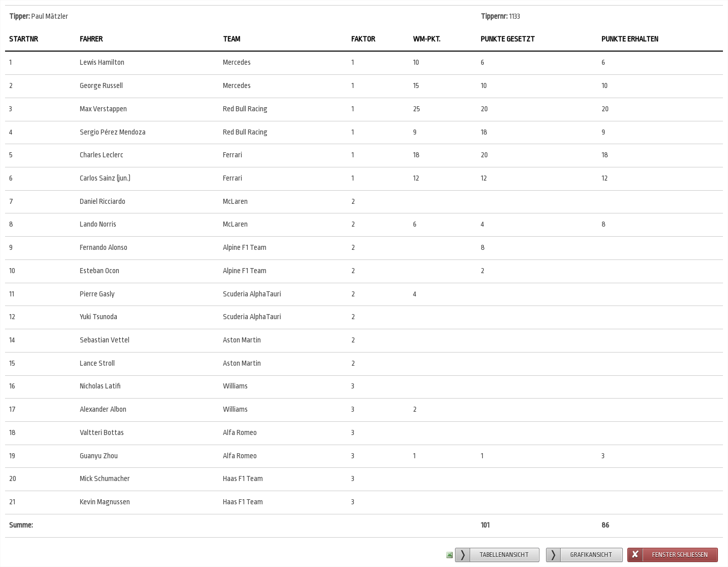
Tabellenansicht (504, 555)
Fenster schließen (680, 555)
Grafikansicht (591, 555)
